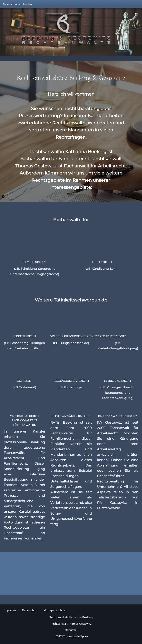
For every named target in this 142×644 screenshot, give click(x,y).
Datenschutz (30, 610)
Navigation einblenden (17, 4)
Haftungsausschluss (54, 610)
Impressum (11, 610)
